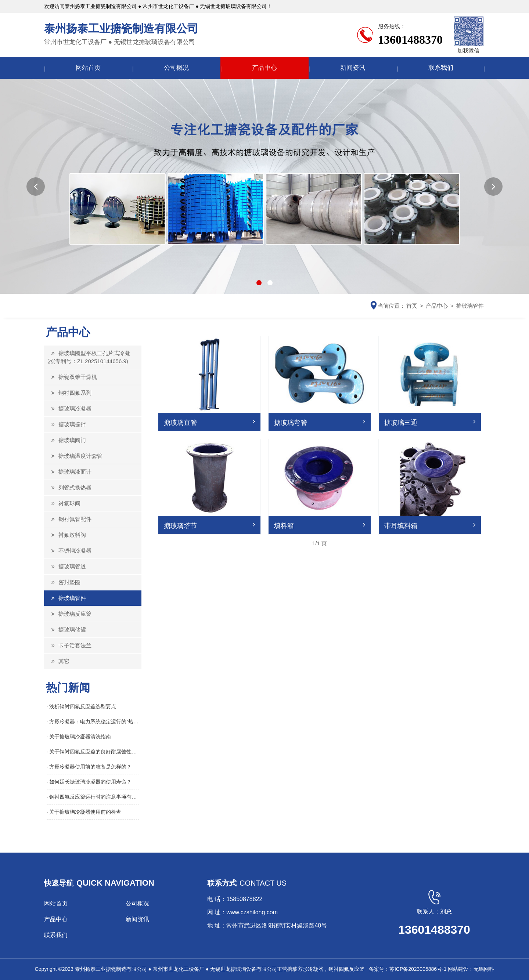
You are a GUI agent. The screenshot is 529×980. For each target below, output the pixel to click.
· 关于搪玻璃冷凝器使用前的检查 (84, 812)
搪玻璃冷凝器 (70, 408)
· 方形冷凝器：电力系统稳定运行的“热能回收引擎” (93, 722)
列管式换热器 (70, 487)
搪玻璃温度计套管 (75, 456)
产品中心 (264, 68)
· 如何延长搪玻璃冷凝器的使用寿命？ (89, 782)
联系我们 (441, 68)
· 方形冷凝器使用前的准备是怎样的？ (89, 767)
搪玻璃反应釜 (70, 614)
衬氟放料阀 (67, 535)
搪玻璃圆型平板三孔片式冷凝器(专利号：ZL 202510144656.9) (89, 357)
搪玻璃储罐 (67, 630)
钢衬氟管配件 (70, 519)
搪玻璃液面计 (70, 472)
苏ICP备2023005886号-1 (418, 969)
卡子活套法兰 (70, 645)
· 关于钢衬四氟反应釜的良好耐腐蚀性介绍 (93, 752)
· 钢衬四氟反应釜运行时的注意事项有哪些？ (93, 797)
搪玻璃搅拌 (67, 424)
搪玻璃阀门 (67, 440)
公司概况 (176, 68)
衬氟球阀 (64, 503)
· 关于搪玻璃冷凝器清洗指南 (79, 737)
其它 (59, 661)
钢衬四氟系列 (70, 393)
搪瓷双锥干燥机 (72, 377)
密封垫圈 (64, 582)
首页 (412, 306)
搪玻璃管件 (470, 306)
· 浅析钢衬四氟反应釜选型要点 (82, 706)
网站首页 (88, 68)
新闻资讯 (353, 68)
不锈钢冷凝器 (70, 551)
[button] (36, 187)
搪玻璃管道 (67, 566)
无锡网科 (484, 969)
